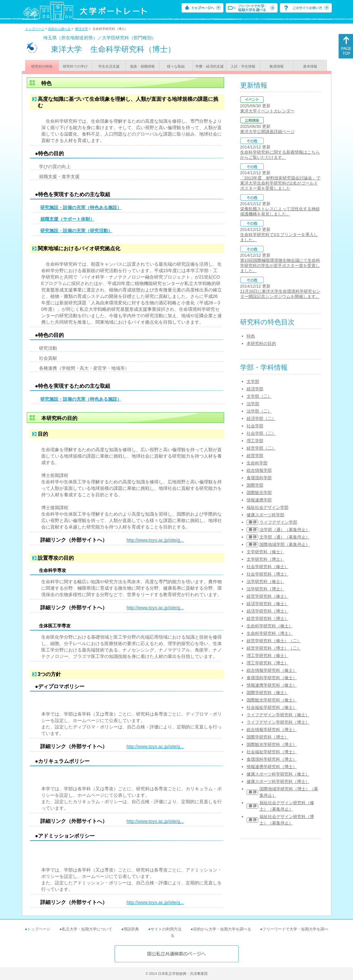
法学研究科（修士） (265, 581)
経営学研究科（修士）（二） (274, 641)
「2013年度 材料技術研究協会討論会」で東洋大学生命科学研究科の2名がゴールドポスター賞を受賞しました (280, 183)
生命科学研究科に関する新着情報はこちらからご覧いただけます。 (280, 155)
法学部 (253, 404)
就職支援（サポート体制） (67, 219)
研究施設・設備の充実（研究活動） (76, 231)
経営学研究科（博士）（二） (274, 648)
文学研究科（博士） (265, 559)
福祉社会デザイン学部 (268, 507)
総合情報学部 (259, 470)
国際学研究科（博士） (268, 737)
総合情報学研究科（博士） (272, 730)
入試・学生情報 (243, 66)
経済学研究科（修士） (268, 604)
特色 (251, 336)
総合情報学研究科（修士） (272, 670)
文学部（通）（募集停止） (285, 537)
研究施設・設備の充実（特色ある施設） (81, 207)
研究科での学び (75, 66)
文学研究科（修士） (265, 552)
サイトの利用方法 (166, 929)
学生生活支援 (109, 66)
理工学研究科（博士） (268, 663)
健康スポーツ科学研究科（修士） (278, 774)
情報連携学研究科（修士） (272, 685)
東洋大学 (82, 29)
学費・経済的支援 (210, 66)
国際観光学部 (259, 493)
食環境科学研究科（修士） (272, 678)
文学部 (253, 381)
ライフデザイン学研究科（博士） (278, 722)
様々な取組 (176, 66)
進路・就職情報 (142, 66)
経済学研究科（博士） (268, 611)
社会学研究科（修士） (268, 567)
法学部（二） (259, 411)
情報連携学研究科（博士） (272, 767)
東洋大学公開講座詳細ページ (267, 132)
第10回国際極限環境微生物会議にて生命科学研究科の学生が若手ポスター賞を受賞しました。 (280, 266)
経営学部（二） (261, 448)
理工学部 (255, 441)
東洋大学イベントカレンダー (267, 111)
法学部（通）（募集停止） (285, 530)
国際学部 (255, 485)
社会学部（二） (261, 433)
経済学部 (255, 389)
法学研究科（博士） (265, 589)
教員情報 (277, 66)
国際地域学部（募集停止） (285, 544)
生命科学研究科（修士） (270, 626)
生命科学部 (257, 463)
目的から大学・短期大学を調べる (222, 929)
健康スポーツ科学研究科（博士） (278, 781)
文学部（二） (259, 396)
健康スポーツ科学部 (265, 515)
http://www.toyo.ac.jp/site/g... (155, 540)
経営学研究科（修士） (268, 596)
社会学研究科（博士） (268, 574)
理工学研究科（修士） (268, 656)
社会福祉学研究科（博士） (272, 752)
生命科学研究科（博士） (270, 633)
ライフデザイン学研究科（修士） (278, 715)
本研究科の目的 (261, 343)
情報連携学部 (259, 500)
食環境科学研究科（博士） (272, 759)
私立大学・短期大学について (87, 929)
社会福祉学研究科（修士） (272, 707)
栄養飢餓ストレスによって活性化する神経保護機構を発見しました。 (280, 211)
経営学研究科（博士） (268, 618)
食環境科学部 (259, 478)
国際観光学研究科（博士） (272, 744)
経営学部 (255, 456)
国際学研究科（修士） (268, 693)
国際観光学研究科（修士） (272, 700)
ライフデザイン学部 (278, 522)
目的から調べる (59, 29)
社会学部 (255, 426)
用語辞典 (131, 929)
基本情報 (310, 66)
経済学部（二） (261, 419)
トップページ (35, 29)
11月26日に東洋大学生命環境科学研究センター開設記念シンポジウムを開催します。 (280, 294)
